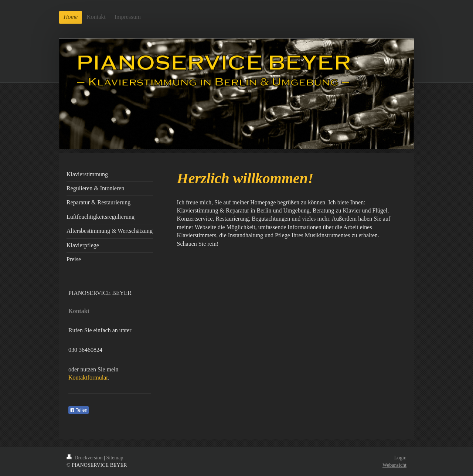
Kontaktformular (88, 378)
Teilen (79, 410)
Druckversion (85, 458)
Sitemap (115, 458)
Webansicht (394, 465)
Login (400, 458)
